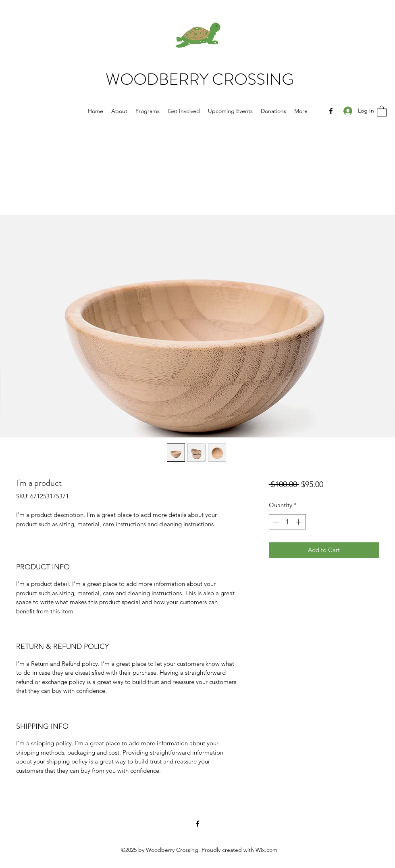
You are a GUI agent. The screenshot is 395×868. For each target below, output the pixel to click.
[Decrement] (275, 522)
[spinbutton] (287, 522)
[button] (382, 111)
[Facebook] (331, 111)
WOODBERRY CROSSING (200, 79)
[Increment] (299, 522)
